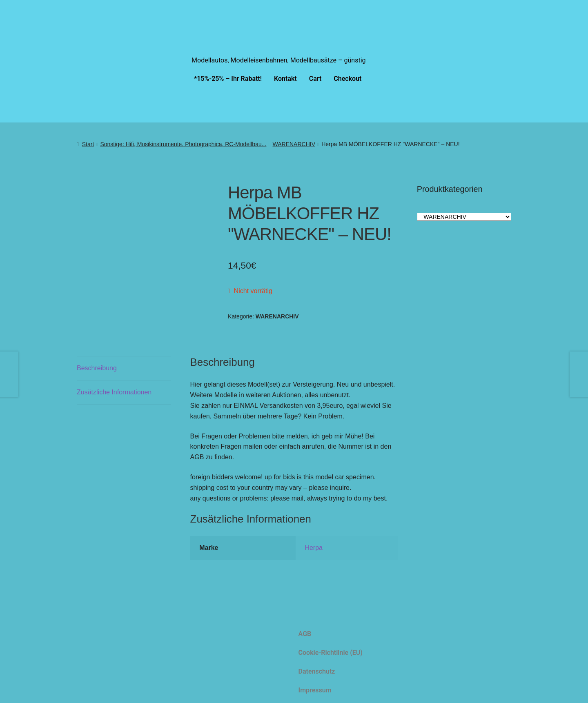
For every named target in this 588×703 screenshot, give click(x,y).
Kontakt (285, 79)
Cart (315, 79)
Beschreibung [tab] (97, 367)
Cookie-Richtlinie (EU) (331, 652)
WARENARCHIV (294, 144)
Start (88, 144)
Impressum (315, 689)
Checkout (347, 79)
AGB (305, 633)
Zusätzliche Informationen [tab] (114, 391)
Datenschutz (317, 671)
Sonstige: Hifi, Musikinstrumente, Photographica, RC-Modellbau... (183, 144)
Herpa (314, 547)
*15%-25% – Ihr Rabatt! (228, 79)
